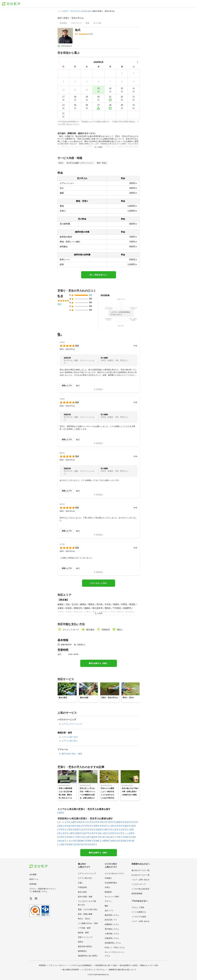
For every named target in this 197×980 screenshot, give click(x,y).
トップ (60, 11)
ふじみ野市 (129, 833)
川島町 (125, 837)
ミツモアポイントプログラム (93, 970)
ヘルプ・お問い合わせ (140, 880)
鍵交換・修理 (83, 933)
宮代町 (77, 844)
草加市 (120, 826)
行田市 (97, 822)
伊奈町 (69, 837)
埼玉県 (84, 11)
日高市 (112, 833)
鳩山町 (62, 841)
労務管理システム (112, 938)
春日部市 (72, 826)
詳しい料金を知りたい (99, 275)
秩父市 (104, 822)
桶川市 (108, 830)
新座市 (100, 830)
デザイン (108, 901)
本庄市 (135, 822)
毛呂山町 (86, 837)
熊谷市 (81, 822)
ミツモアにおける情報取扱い (81, 965)
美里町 (124, 841)
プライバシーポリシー (58, 965)
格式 (90, 11)
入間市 (69, 830)
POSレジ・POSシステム (115, 947)
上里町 (62, 844)
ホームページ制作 (112, 897)
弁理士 (107, 887)
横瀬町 (81, 841)
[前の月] (60, 62)
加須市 (127, 822)
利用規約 (42, 965)
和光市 (92, 830)
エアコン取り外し (70, 741)
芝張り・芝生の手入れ (72, 11)
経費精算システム (112, 924)
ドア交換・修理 (84, 928)
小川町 (118, 837)
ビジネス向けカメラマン (115, 873)
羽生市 (89, 826)
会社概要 (33, 874)
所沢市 (112, 822)
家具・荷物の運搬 (85, 914)
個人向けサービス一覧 (140, 870)
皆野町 (89, 841)
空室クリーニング (85, 937)
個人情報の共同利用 (71, 970)
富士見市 (63, 833)
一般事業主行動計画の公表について (122, 970)
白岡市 (62, 837)
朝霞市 (77, 830)
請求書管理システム (113, 943)
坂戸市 (87, 833)
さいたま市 (64, 822)
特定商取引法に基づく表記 (106, 965)
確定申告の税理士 (85, 946)
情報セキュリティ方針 (149, 965)
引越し (81, 883)
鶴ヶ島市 (103, 833)
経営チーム (34, 879)
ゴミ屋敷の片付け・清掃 (88, 923)
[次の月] (138, 62)
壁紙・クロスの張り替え (88, 909)
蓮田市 (79, 833)
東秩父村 (115, 841)
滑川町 (102, 837)
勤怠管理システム (112, 915)
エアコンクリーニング (72, 724)
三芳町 (77, 837)
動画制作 (108, 892)
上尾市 (112, 826)
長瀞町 (97, 841)
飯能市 (120, 822)
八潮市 (131, 830)
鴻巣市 (97, 826)
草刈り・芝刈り (84, 919)
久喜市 (116, 830)
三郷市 (71, 833)
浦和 (61, 813)
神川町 (132, 841)
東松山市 (63, 826)
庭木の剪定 (82, 892)
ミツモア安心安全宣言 (140, 889)
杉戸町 (85, 844)
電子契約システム (112, 929)
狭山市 (81, 826)
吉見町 (133, 837)
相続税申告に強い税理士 (88, 956)
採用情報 (33, 884)
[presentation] (63, 23)
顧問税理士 (82, 951)
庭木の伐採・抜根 (85, 897)
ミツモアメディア (139, 884)
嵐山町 (110, 837)
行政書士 (108, 878)
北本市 (123, 830)
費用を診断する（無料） (99, 663)
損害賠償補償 (137, 894)
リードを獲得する (139, 912)
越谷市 (127, 826)
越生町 (94, 837)
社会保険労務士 (111, 883)
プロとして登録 (138, 907)
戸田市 (62, 830)
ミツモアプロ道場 (139, 917)
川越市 (73, 822)
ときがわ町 (71, 841)
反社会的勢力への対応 (129, 965)
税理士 (81, 942)
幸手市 (94, 833)
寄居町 (69, 844)
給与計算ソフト (111, 920)
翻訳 (107, 906)
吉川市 (120, 833)
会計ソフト (109, 910)
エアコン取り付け (70, 737)
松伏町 (92, 844)
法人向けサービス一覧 (140, 875)
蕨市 (134, 826)
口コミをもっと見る (99, 583)
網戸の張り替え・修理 (72, 754)
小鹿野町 (105, 841)
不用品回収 (82, 887)
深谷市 (104, 826)
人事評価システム (112, 934)
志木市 (85, 830)
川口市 (89, 822)
